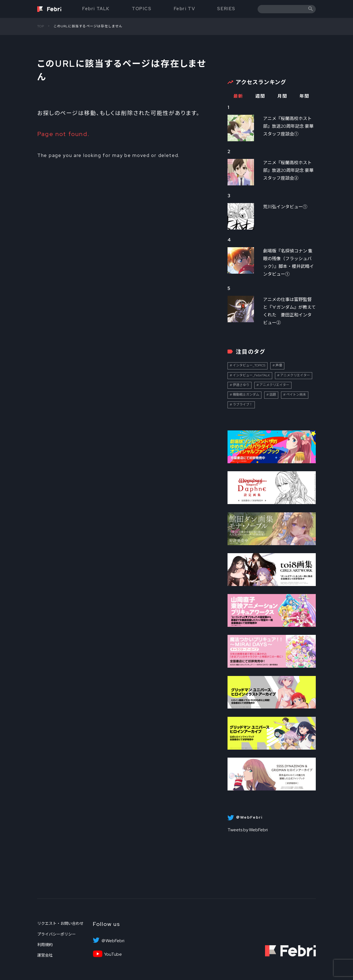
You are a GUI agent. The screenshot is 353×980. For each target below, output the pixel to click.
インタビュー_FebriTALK (251, 375)
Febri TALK (96, 9)
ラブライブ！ (243, 404)
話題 (273, 395)
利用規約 (45, 945)
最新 (238, 96)
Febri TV (184, 9)
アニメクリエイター (295, 375)
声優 (279, 365)
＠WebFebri (113, 941)
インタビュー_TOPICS (249, 365)
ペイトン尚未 (296, 395)
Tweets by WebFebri (248, 830)
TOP (41, 26)
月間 (282, 96)
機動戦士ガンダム (246, 395)
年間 (304, 96)
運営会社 (45, 955)
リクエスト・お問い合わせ (60, 923)
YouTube (113, 954)
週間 (260, 96)
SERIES (226, 9)
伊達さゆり (241, 385)
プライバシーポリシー (57, 934)
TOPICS (142, 9)
